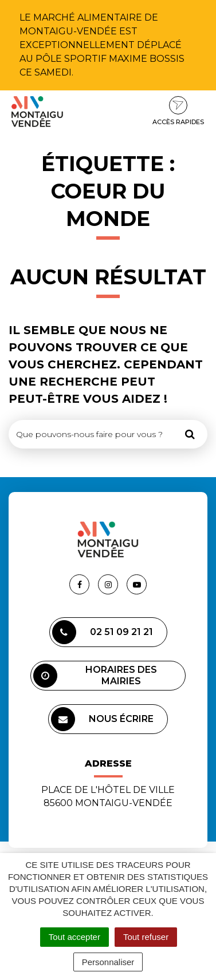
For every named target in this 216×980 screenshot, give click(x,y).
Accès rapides (178, 111)
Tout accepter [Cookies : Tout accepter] (74, 937)
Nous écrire (102, 719)
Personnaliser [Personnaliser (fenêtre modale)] (108, 962)
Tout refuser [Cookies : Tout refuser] (146, 937)
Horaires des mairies (95, 676)
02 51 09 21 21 (103, 632)
